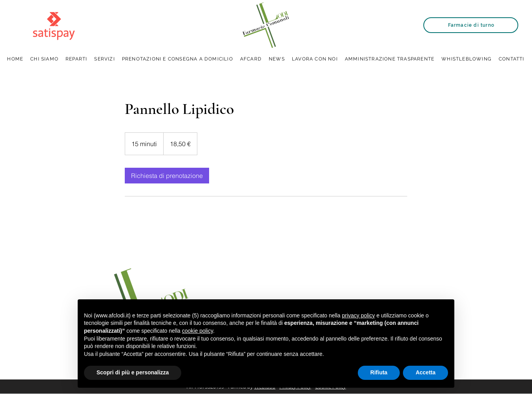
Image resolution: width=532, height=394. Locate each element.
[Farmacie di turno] (471, 25)
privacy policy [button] (359, 315)
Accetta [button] (425, 372)
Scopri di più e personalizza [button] (133, 372)
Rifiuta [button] (379, 372)
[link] (167, 176)
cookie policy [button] (198, 331)
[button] (104, 59)
